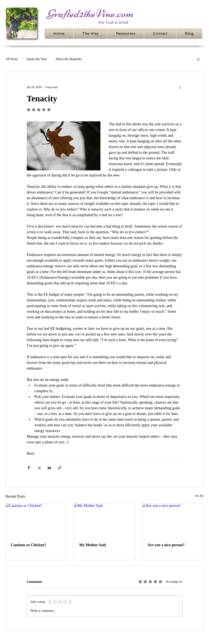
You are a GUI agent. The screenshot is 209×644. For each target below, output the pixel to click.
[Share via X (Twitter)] (39, 468)
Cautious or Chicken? (29, 545)
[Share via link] (60, 468)
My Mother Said (93, 545)
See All (199, 496)
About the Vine (37, 59)
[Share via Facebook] (29, 468)
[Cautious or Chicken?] (36, 521)
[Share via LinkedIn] (49, 468)
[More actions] (180, 87)
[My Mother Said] (104, 521)
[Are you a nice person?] (173, 521)
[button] (198, 59)
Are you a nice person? (166, 545)
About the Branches (69, 59)
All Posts (12, 59)
